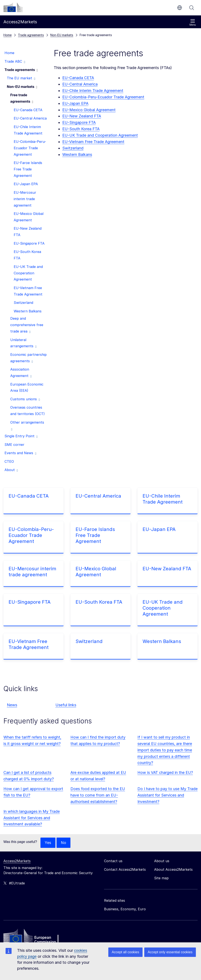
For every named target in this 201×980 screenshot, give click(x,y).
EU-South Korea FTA (81, 129)
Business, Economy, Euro (125, 909)
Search (192, 8)
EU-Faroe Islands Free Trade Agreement (95, 535)
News (12, 705)
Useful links (66, 705)
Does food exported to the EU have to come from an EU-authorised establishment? (98, 795)
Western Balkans (77, 154)
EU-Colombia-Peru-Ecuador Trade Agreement (103, 97)
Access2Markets (17, 861)
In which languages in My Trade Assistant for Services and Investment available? (32, 818)
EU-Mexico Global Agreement (89, 110)
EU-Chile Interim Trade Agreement (93, 91)
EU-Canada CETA (78, 78)
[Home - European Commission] (34, 937)
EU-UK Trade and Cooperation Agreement (100, 135)
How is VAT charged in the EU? (165, 772)
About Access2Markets (173, 869)
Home (7, 35)
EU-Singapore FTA (79, 122)
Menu (193, 23)
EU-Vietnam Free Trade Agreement (93, 142)
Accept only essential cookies (170, 952)
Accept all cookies (125, 952)
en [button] (180, 8)
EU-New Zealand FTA (167, 569)
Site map (161, 878)
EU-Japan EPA (75, 103)
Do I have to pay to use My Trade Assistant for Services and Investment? (167, 795)
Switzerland (89, 641)
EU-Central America (80, 84)
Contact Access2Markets (125, 869)
